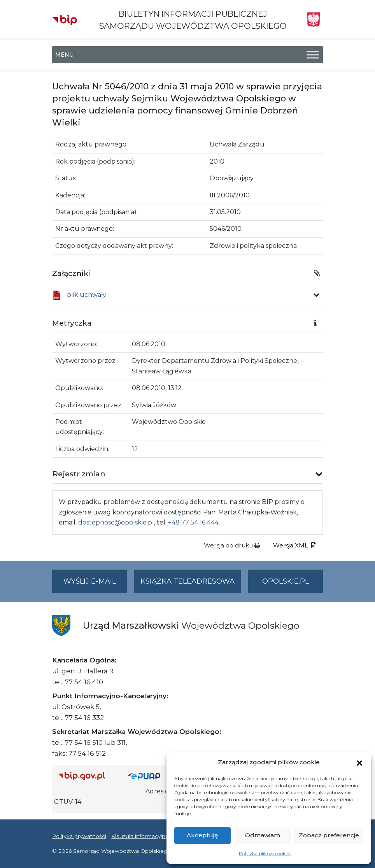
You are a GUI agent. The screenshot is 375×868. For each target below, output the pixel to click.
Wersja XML (295, 545)
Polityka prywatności (79, 836)
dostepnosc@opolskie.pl (116, 522)
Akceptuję (202, 835)
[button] (359, 762)
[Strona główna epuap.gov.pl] (149, 776)
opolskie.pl (286, 581)
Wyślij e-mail (95, 585)
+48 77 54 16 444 (193, 522)
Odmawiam (263, 835)
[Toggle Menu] (313, 55)
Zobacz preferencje (329, 835)
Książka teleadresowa (187, 581)
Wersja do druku (232, 545)
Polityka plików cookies (265, 853)
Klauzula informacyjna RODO (150, 836)
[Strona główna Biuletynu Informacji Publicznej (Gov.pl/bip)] (87, 776)
